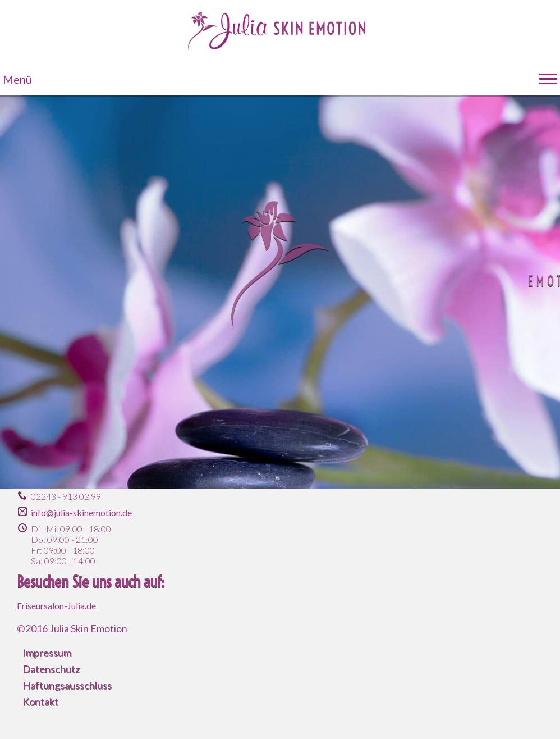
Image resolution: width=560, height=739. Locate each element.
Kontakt (40, 701)
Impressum (47, 653)
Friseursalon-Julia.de (56, 606)
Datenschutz (51, 669)
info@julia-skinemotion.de (81, 512)
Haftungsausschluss (67, 685)
